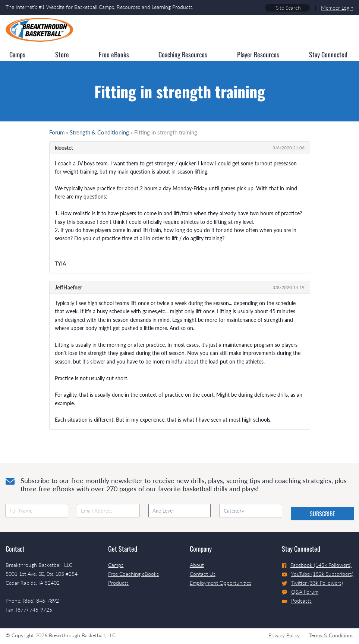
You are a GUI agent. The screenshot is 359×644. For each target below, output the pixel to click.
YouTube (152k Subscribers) (318, 574)
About (197, 565)
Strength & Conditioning (99, 132)
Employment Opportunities (221, 583)
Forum (57, 132)
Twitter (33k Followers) (312, 583)
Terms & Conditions (331, 635)
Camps (116, 565)
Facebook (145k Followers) (317, 565)
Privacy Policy (284, 635)
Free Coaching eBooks (133, 574)
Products (118, 583)
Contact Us (203, 574)
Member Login (337, 8)
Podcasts (297, 601)
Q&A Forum (300, 592)
